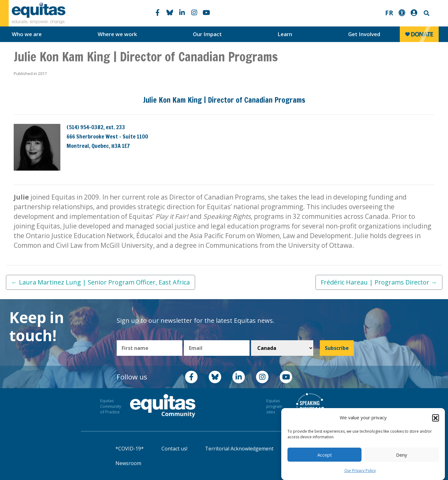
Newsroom (128, 463)
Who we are (27, 34)
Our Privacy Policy (360, 471)
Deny (402, 455)
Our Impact (207, 34)
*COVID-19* (130, 449)
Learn (285, 34)
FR (389, 13)
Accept (325, 455)
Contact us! (174, 449)
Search (426, 13)
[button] (436, 418)
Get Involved (364, 34)
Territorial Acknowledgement (239, 449)
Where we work (117, 34)
